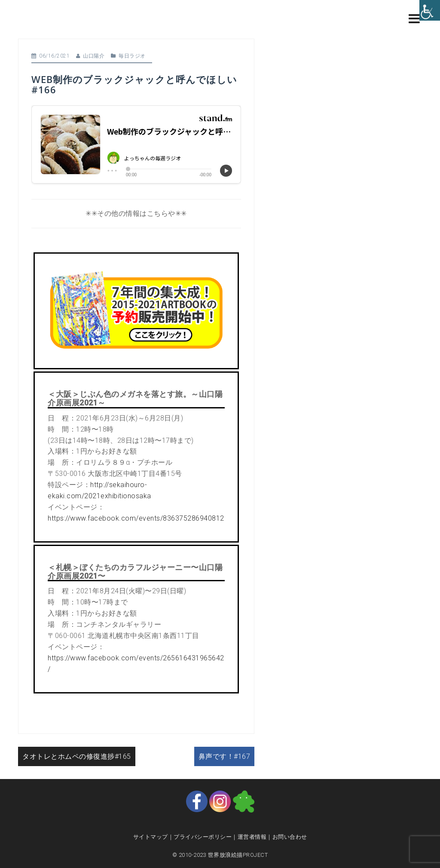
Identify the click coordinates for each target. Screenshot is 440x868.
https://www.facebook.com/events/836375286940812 (136, 518)
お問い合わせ (290, 837)
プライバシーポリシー (203, 837)
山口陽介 (94, 56)
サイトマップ (151, 837)
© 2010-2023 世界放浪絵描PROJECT (220, 855)
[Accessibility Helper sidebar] (430, 10)
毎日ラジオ (132, 56)
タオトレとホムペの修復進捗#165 (77, 756)
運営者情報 (252, 837)
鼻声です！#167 (225, 756)
